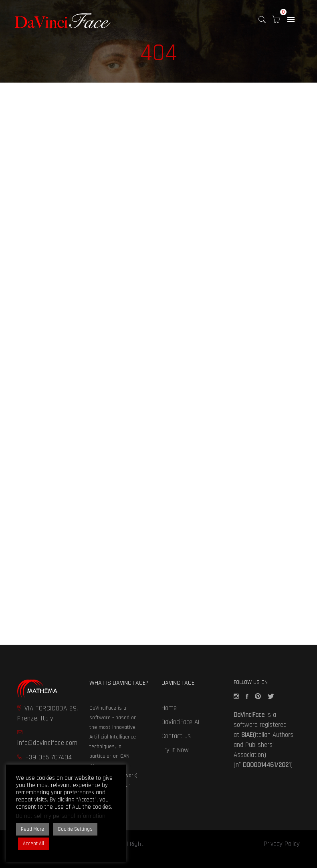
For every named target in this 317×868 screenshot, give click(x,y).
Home (169, 708)
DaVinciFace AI (180, 722)
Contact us (176, 736)
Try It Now (175, 750)
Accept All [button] (33, 844)
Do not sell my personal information (61, 816)
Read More (32, 829)
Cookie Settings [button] (75, 829)
